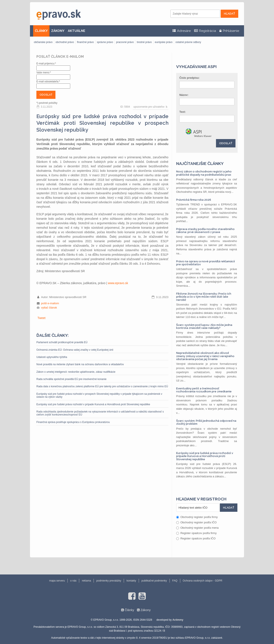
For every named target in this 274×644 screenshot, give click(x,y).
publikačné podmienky (154, 581)
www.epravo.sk (118, 283)
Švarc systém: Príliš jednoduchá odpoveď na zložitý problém (206, 422)
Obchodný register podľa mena (197, 528)
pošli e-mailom (50, 303)
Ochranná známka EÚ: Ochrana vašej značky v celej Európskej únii (75, 350)
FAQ (175, 581)
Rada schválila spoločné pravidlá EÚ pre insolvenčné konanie (71, 379)
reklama (86, 581)
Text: (183, 112)
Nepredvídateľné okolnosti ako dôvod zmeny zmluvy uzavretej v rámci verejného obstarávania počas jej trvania (205, 356)
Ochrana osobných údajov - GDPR (203, 581)
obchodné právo (65, 42)
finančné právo (85, 42)
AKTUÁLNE (77, 31)
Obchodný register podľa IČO (196, 522)
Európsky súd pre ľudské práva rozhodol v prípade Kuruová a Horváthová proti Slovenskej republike (93, 404)
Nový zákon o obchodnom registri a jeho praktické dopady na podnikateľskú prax (204, 173)
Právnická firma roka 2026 (194, 200)
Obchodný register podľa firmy (197, 517)
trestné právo (144, 42)
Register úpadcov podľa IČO (196, 538)
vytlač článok (49, 308)
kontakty (131, 581)
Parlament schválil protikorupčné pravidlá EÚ (62, 342)
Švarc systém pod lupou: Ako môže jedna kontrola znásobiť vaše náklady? (204, 326)
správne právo (105, 42)
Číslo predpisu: (190, 78)
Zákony (145, 610)
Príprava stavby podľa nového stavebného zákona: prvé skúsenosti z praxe (205, 231)
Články (129, 610)
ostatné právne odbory (188, 42)
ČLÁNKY (41, 31)
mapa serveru (57, 581)
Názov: (184, 95)
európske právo (164, 42)
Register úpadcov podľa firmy (196, 533)
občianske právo (43, 42)
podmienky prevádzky (109, 581)
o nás (73, 581)
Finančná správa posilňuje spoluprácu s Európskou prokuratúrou (73, 422)
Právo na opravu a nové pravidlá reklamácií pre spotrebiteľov (205, 263)
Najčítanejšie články (200, 163)
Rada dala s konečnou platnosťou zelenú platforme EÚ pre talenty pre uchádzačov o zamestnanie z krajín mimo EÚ (102, 386)
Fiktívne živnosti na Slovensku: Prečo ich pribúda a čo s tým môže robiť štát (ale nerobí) (204, 297)
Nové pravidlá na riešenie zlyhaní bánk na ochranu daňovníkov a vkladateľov (80, 364)
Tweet (41, 318)
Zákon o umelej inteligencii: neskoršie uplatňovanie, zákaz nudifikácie (76, 372)
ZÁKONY (58, 31)
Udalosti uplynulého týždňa (52, 357)
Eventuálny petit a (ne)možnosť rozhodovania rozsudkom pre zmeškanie (204, 390)
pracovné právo (125, 42)
